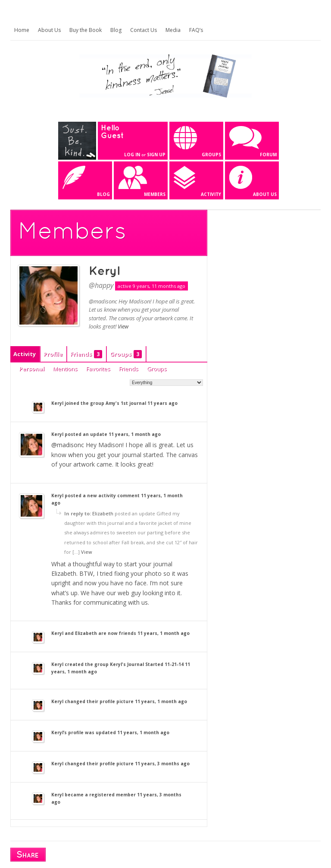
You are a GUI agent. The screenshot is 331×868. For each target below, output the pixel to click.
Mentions (65, 369)
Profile (53, 354)
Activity (25, 354)
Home (22, 30)
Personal (32, 369)
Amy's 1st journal (126, 403)
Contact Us (144, 30)
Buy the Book (86, 30)
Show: (121, 382)
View (123, 326)
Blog (116, 30)
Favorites (98, 369)
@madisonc (68, 445)
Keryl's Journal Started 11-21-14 (147, 664)
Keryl (104, 271)
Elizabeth (103, 513)
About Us (49, 30)
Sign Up (156, 155)
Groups (126, 354)
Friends (86, 354)
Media (173, 30)
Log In (132, 155)
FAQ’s (196, 30)
